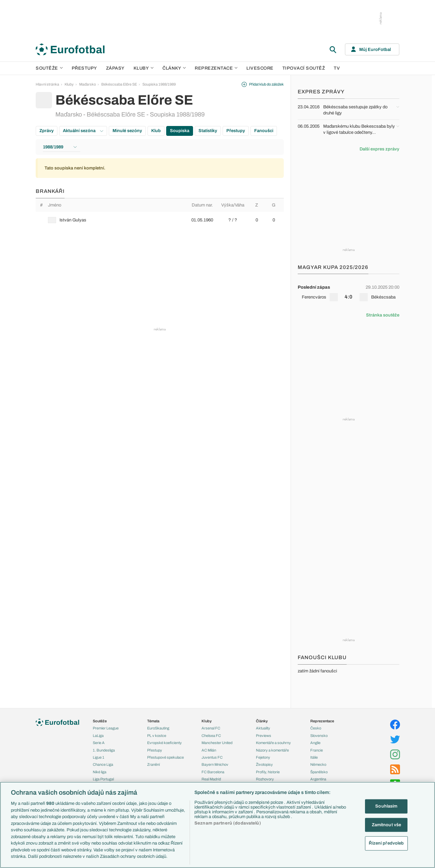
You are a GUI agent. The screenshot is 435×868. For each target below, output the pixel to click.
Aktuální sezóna (83, 131)
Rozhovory (265, 779)
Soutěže (49, 68)
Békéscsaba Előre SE (119, 84)
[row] (160, 220)
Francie (317, 750)
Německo (318, 764)
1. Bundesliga (104, 750)
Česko (316, 728)
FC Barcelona (213, 772)
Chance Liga (103, 764)
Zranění (153, 764)
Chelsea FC (211, 736)
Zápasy (115, 68)
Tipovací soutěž (304, 68)
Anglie (315, 743)
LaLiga (98, 736)
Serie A (99, 743)
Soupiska (180, 131)
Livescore (260, 68)
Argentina (318, 779)
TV (337, 68)
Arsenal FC (211, 728)
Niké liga (100, 772)
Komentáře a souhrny (273, 743)
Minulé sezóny (127, 131)
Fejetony (263, 757)
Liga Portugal (103, 779)
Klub (156, 131)
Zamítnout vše (387, 825)
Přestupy (84, 68)
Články (262, 721)
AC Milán (209, 750)
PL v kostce (157, 736)
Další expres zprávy (379, 149)
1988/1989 (60, 147)
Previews (264, 736)
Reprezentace (216, 68)
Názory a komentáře (272, 750)
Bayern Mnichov (215, 764)
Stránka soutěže (383, 315)
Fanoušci (264, 131)
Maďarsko (88, 84)
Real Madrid (211, 779)
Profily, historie (268, 772)
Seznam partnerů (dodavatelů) (228, 823)
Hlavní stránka (47, 84)
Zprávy (47, 131)
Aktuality (263, 728)
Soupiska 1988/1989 (159, 84)
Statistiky (208, 131)
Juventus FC (212, 757)
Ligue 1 (99, 757)
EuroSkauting (158, 728)
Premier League (106, 728)
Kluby (144, 68)
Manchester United (217, 743)
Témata (153, 721)
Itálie (314, 757)
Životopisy (264, 764)
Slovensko (319, 736)
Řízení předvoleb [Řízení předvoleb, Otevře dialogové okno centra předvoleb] (386, 843)
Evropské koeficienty (164, 743)
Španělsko (319, 772)
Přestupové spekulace (166, 757)
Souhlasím (386, 806)
